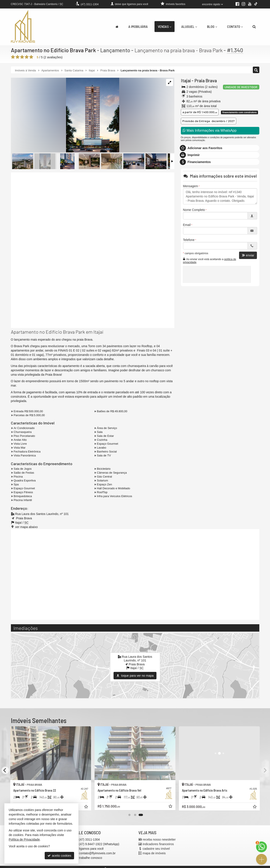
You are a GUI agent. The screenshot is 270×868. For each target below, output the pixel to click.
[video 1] (93, 212)
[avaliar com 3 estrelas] (22, 57)
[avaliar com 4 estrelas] (27, 57)
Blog (212, 26)
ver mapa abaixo (27, 527)
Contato (235, 26)
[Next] (265, 770)
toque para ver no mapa (135, 676)
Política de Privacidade (24, 839)
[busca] (254, 27)
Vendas (165, 26)
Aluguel (189, 26)
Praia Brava (206, 80)
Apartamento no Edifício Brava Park (53, 50)
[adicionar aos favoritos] (87, 807)
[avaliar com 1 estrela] (13, 57)
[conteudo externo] (135, 574)
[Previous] (5, 770)
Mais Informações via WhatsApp (210, 130)
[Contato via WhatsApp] (262, 847)
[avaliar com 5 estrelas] (31, 57)
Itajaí (186, 80)
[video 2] (93, 289)
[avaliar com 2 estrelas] (18, 57)
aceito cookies (59, 856)
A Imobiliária (138, 26)
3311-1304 (90, 4)
